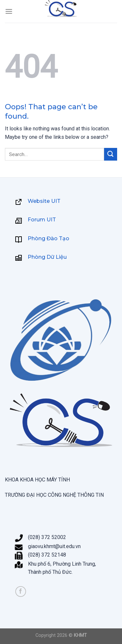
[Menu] (9, 11)
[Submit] (111, 154)
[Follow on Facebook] (21, 591)
